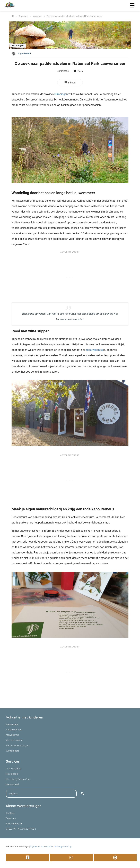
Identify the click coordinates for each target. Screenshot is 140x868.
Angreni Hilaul (24, 53)
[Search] (82, 794)
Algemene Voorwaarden (42, 846)
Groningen (62, 94)
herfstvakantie (94, 350)
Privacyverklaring (63, 846)
